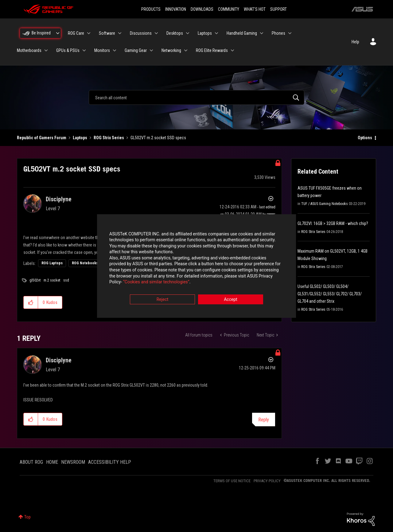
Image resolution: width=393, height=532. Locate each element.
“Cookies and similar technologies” (156, 283)
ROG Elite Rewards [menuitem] (212, 50)
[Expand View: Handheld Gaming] (262, 33)
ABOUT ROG (31, 462)
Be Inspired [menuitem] (41, 33)
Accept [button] (231, 300)
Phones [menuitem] (278, 33)
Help (355, 42)
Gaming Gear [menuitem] (136, 50)
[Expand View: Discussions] (156, 33)
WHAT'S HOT (255, 9)
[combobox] (196, 97)
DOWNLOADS (202, 9)
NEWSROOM (73, 462)
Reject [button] (163, 300)
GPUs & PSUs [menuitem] (68, 50)
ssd (66, 280)
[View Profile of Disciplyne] (59, 199)
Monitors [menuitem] (102, 50)
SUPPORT (278, 9)
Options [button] (365, 138)
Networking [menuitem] (171, 50)
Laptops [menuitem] (205, 33)
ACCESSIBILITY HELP (110, 462)
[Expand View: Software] (120, 33)
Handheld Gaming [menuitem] (242, 33)
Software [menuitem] (107, 33)
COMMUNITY (229, 9)
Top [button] (27, 517)
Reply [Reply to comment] (264, 420)
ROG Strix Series (109, 138)
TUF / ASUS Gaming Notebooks (325, 204)
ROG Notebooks (85, 263)
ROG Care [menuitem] (76, 33)
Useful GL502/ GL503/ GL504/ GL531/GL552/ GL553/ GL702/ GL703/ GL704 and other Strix (330, 294)
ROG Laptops (52, 263)
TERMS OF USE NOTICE (232, 481)
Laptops (80, 138)
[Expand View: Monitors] (115, 50)
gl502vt (35, 280)
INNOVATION (176, 9)
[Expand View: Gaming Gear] (151, 50)
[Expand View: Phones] (290, 33)
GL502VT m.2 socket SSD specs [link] (158, 138)
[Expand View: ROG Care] (89, 33)
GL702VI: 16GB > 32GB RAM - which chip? (333, 223)
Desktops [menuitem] (175, 33)
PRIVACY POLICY (267, 481)
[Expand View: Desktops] (188, 33)
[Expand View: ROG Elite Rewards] (232, 50)
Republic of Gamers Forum (42, 138)
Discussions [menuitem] (141, 33)
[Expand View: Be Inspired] (58, 33)
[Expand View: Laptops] (216, 33)
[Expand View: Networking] (186, 50)
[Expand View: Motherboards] (46, 50)
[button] (31, 302)
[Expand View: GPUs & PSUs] (84, 50)
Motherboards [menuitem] (29, 50)
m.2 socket (52, 280)
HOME (52, 462)
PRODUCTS (151, 9)
